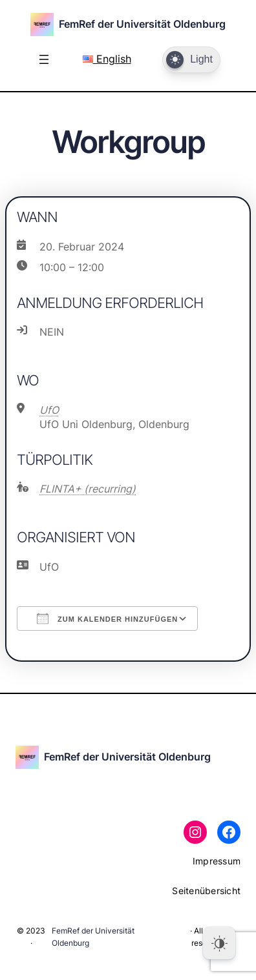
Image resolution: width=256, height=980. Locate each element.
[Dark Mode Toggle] (191, 60)
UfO (49, 410)
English (107, 59)
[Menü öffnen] (44, 59)
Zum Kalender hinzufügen (107, 618)
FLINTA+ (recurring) (88, 489)
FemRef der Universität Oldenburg (142, 24)
